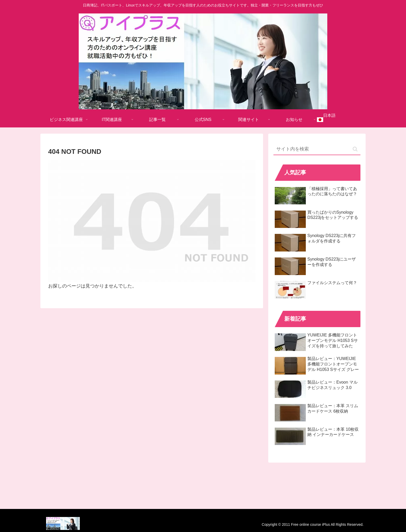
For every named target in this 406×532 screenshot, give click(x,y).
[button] (355, 149)
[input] (317, 149)
